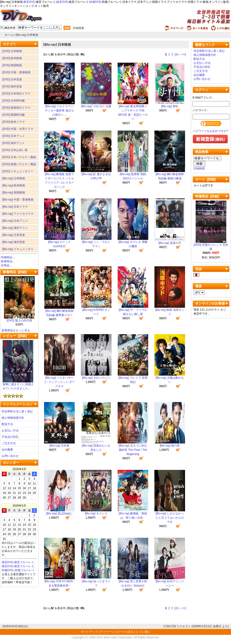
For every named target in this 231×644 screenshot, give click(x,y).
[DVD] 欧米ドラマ (14, 122)
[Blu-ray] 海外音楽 (14, 242)
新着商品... (8, 261)
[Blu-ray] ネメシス (96, 513)
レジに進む (143, 632)
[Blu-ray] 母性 (170, 106)
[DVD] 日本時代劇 (14, 101)
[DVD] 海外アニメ (14, 143)
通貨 (198, 286)
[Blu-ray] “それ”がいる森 (96, 106)
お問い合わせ (10, 456)
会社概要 (7, 450)
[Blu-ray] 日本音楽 (14, 235)
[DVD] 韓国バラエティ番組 (19, 164)
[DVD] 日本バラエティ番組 (19, 157)
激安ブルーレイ (24, 562)
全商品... (6, 265)
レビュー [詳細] (15, 336)
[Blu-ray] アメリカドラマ (18, 214)
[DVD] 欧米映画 (12, 58)
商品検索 (202, 152)
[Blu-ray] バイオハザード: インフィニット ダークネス (59, 382)
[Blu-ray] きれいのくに (96, 378)
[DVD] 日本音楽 (12, 79)
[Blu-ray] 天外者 (59, 446)
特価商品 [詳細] (207, 196)
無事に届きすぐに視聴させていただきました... (18, 385)
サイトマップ (90, 632)
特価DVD (95, 2)
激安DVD (29, 2)
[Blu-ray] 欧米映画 (14, 185)
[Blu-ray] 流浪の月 (170, 243)
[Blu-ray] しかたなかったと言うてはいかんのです (170, 518)
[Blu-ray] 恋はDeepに (60, 513)
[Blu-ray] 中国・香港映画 (18, 200)
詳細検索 (78, 28)
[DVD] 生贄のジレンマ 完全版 (211, 245)
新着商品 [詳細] (15, 272)
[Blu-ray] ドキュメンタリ (18, 249)
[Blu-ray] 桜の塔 (170, 446)
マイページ (107, 632)
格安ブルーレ (23, 566)
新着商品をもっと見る (16, 330)
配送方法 (7, 424)
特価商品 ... (8, 257)
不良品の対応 (10, 437)
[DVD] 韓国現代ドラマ (16, 108)
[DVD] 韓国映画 (12, 65)
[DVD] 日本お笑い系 (15, 150)
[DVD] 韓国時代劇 (14, 115)
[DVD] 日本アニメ (14, 136)
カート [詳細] (205, 179)
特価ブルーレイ (25, 570)
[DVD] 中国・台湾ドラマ (18, 129)
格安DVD (62, 2)
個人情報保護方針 (13, 418)
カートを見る (125, 632)
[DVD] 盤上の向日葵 (19, 319)
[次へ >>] (180, 54)
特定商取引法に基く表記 (17, 411)
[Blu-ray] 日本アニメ (15, 221)
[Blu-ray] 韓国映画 (14, 193)
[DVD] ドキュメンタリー (18, 171)
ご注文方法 (9, 443)
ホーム (9, 35)
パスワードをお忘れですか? (210, 131)
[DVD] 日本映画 (12, 51)
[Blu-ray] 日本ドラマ (15, 207)
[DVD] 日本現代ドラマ (16, 94)
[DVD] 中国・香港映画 (16, 72)
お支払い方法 (10, 431)
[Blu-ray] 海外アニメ (15, 228)
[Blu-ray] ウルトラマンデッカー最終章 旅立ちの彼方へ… (59, 111)
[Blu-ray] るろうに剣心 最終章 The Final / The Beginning (133, 450)
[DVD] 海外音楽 (12, 86)
